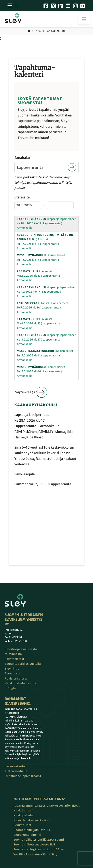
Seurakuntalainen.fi (27, 835)
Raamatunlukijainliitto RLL (32, 830)
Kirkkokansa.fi (23, 810)
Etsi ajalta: (23, 197)
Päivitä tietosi (14, 659)
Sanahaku (22, 158)
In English (11, 688)
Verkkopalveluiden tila (20, 683)
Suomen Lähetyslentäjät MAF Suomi (39, 840)
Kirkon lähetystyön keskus (32, 820)
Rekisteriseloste (16, 679)
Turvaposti (12, 673)
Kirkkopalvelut (24, 815)
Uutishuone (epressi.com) (23, 776)
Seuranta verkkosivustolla (23, 664)
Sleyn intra (12, 669)
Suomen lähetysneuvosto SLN (34, 844)
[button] (84, 19)
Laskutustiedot (15, 766)
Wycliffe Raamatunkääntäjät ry (35, 854)
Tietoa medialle (16, 771)
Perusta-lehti (23, 825)
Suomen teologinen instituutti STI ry (39, 849)
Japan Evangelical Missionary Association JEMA (46, 806)
